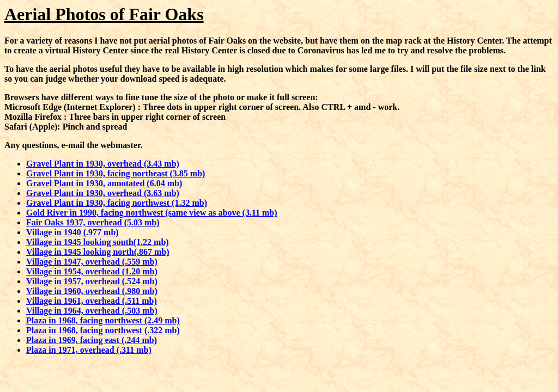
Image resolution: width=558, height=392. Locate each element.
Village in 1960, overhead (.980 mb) (92, 291)
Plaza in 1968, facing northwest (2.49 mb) (103, 320)
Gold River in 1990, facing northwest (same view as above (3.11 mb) (152, 213)
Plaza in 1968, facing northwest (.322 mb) (103, 330)
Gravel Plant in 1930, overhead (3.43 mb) (103, 164)
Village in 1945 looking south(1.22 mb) (98, 242)
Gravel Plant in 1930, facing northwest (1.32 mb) (117, 203)
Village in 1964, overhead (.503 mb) (92, 311)
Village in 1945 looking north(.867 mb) (98, 252)
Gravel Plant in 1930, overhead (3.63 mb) (103, 193)
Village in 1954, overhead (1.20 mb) (92, 271)
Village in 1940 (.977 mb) (72, 232)
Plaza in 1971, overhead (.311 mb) (89, 350)
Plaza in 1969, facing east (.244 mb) (92, 340)
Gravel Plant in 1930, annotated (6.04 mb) (104, 183)
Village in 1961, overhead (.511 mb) (92, 301)
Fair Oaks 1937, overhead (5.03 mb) (93, 222)
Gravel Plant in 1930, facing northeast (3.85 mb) (116, 173)
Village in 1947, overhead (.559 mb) (92, 262)
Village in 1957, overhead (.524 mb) (92, 281)
